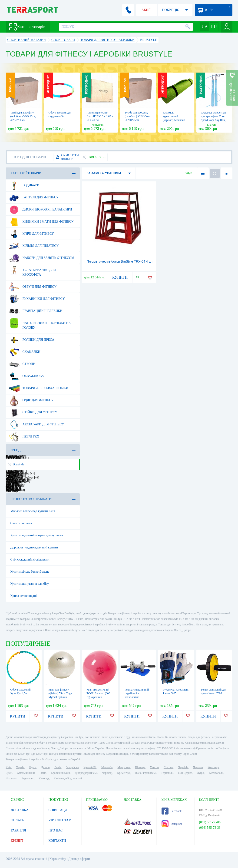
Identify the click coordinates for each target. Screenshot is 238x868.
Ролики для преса (32, 340)
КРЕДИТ (17, 841)
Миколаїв (107, 767)
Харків (20, 767)
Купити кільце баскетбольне (30, 572)
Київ (8, 767)
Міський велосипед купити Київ (33, 511)
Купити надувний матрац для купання (37, 535)
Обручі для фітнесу (33, 287)
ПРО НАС (56, 830)
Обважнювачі (28, 376)
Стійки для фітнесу (33, 412)
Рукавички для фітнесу (37, 299)
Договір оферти (79, 859)
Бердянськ (28, 778)
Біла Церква (185, 773)
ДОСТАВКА (20, 810)
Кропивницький (60, 773)
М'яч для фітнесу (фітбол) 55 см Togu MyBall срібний (60, 693)
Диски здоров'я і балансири (41, 210)
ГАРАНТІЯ (18, 830)
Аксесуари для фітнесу (36, 424)
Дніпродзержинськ (86, 773)
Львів (58, 767)
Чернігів (183, 767)
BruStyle (16, 464)
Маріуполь (124, 767)
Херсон (154, 767)
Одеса (33, 767)
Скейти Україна (21, 523)
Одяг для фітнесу (31, 400)
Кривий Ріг (90, 767)
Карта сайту (58, 859)
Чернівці (107, 773)
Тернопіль (167, 773)
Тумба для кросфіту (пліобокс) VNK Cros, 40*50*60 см (23, 116)
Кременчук (124, 773)
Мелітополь (216, 773)
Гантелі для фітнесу (34, 197)
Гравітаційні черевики (36, 311)
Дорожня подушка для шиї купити (34, 547)
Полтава (169, 767)
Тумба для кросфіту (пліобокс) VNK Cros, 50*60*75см (138, 116)
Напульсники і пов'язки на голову (40, 324)
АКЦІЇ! (147, 10)
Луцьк (201, 773)
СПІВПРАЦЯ (58, 810)
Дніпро (45, 767)
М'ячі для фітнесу (31, 234)
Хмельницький (26, 773)
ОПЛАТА (18, 820)
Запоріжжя (72, 767)
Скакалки (25, 352)
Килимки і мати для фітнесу (41, 222)
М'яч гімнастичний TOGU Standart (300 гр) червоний (98, 693)
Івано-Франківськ (146, 773)
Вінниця (140, 767)
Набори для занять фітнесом (42, 258)
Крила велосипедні (24, 596)
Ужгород (44, 778)
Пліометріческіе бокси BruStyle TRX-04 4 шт (120, 261)
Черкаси (198, 767)
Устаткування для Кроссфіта (32, 270)
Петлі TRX (24, 437)
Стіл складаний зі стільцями (30, 559)
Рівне (43, 773)
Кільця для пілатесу (34, 246)
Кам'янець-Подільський (68, 778)
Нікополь (11, 778)
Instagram (172, 824)
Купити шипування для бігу (30, 584)
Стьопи (22, 364)
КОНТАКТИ (57, 841)
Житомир (213, 767)
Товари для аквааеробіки (39, 388)
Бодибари (24, 185)
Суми (9, 773)
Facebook (172, 811)
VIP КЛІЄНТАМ (60, 820)
